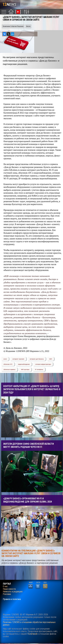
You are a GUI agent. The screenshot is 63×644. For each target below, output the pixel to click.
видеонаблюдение (24, 364)
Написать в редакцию (13, 592)
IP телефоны (39, 369)
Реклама (7, 594)
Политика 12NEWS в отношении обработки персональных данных (29, 623)
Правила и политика (12, 599)
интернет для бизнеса (37, 359)
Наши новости (9, 589)
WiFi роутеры (25, 369)
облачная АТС (8, 364)
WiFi (51, 359)
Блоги (28, 26)
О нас (5, 586)
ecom (5, 359)
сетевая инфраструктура (43, 364)
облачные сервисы (9, 369)
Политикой (32, 634)
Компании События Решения (13, 26)
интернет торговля (18, 359)
